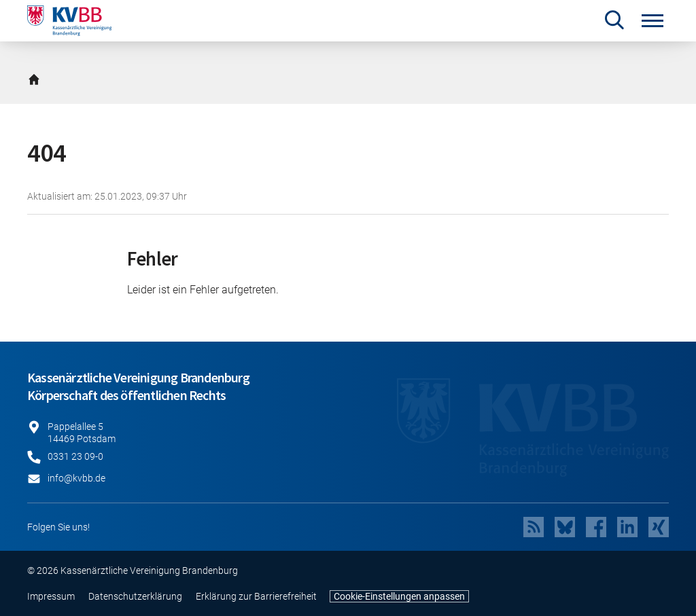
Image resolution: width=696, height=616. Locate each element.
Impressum (51, 596)
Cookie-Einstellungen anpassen (399, 596)
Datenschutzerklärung (135, 596)
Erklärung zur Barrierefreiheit (256, 596)
